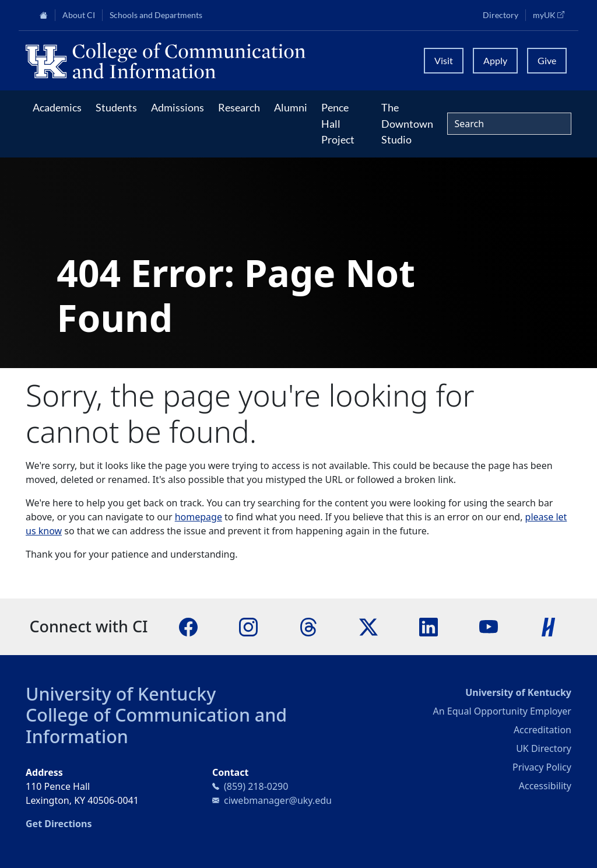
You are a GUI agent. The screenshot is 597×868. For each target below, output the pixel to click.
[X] (368, 626)
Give (547, 60)
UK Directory (544, 748)
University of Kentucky (121, 694)
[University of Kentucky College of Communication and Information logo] (218, 61)
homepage (199, 517)
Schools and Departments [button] (156, 15)
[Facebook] (188, 626)
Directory (501, 15)
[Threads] (308, 626)
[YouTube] (489, 626)
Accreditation (542, 730)
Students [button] (116, 107)
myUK (552, 15)
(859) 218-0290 (256, 786)
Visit (444, 60)
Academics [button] (57, 107)
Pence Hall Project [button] (338, 123)
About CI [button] (79, 15)
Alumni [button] (291, 107)
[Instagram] (248, 626)
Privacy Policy (542, 767)
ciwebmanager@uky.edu (278, 800)
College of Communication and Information (156, 725)
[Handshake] (549, 626)
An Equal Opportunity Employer (502, 711)
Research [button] (239, 107)
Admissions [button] (178, 107)
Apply (495, 60)
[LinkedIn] (429, 626)
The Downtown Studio (407, 123)
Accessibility (545, 786)
